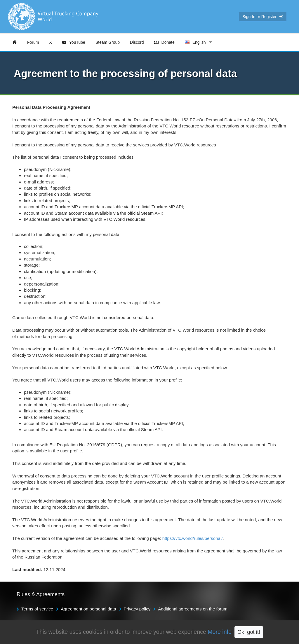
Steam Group (108, 42)
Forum (33, 42)
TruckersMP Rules (231, 635)
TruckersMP (198, 635)
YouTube (74, 42)
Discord (137, 42)
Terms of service (37, 609)
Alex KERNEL (61, 635)
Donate (164, 42)
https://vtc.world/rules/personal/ (193, 538)
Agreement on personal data (88, 609)
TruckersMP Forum (269, 635)
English (195, 42)
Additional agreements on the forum (193, 609)
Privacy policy (137, 609)
